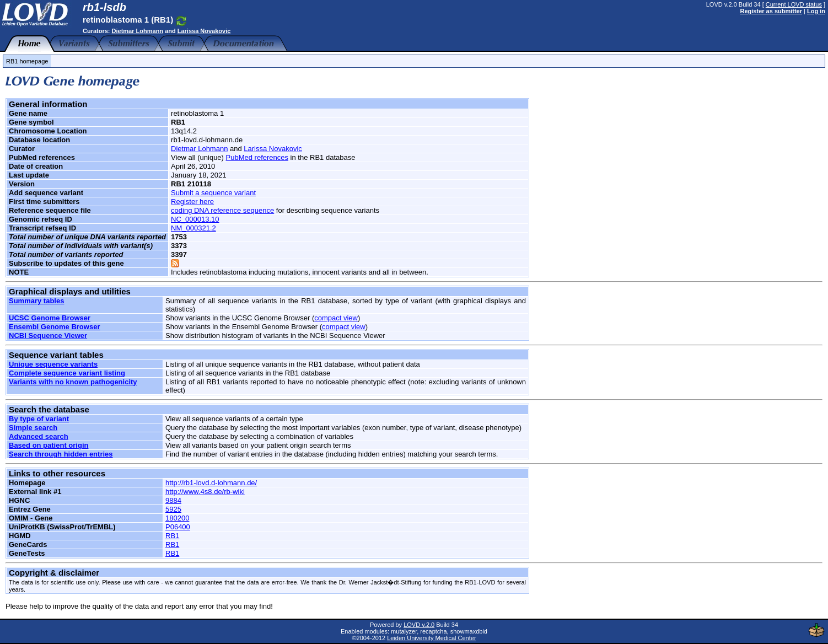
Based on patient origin (49, 445)
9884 (173, 500)
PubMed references (257, 157)
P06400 (178, 527)
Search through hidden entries (61, 454)
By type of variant (39, 419)
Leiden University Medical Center (431, 638)
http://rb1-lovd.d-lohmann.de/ (211, 483)
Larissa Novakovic (204, 31)
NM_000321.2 (193, 228)
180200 (177, 518)
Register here (192, 202)
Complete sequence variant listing (67, 373)
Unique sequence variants (53, 364)
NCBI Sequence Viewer (48, 336)
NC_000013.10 (195, 219)
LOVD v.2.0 (419, 625)
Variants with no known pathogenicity (73, 382)
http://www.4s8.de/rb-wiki (205, 492)
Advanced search (39, 436)
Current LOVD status (794, 4)
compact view (336, 318)
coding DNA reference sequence (222, 210)
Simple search (33, 428)
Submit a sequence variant (213, 193)
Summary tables (36, 301)
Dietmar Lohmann (138, 31)
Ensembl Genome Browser (54, 327)
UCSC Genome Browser (50, 318)
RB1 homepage (27, 61)
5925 (173, 509)
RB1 (172, 536)
